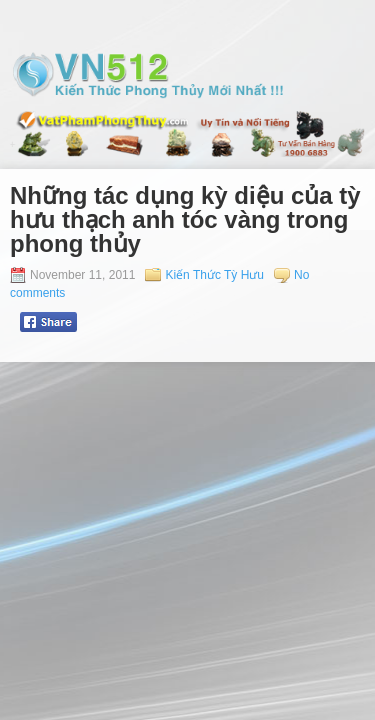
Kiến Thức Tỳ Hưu (214, 275)
